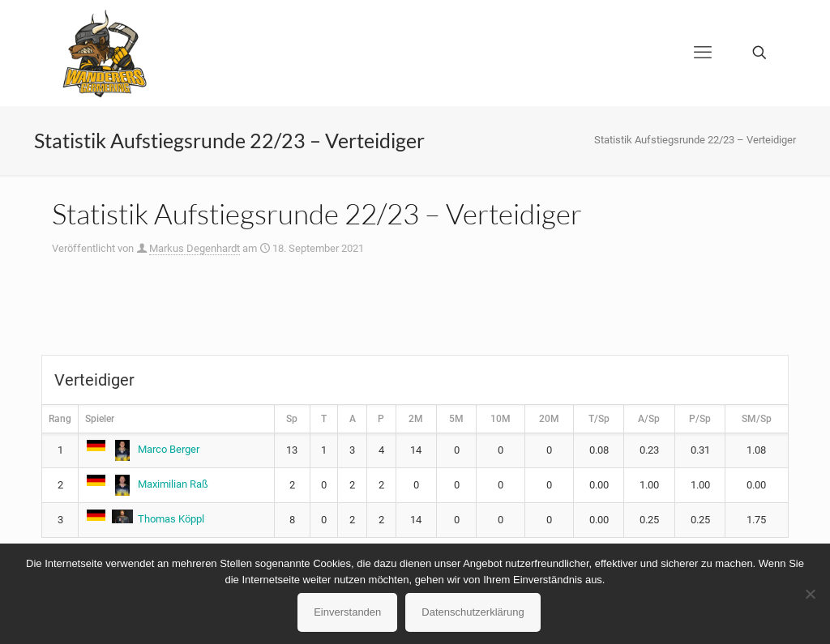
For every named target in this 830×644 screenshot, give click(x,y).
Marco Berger (142, 449)
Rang (60, 419)
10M (501, 419)
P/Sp (700, 419)
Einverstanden (347, 612)
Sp (292, 419)
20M (549, 419)
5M (456, 419)
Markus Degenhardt (195, 248)
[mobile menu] (703, 53)
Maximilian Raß (147, 484)
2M (416, 419)
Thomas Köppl (145, 519)
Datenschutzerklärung (473, 612)
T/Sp (599, 419)
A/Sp (649, 419)
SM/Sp (757, 419)
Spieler (100, 419)
